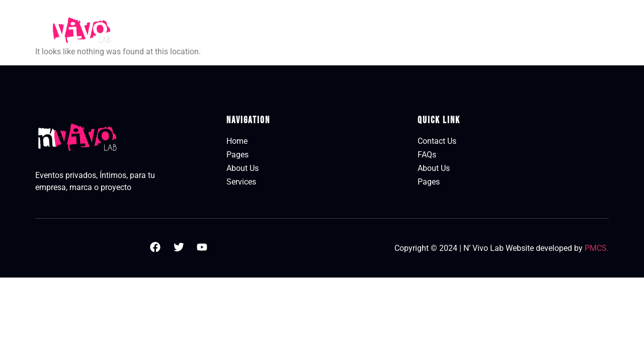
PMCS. (597, 248)
